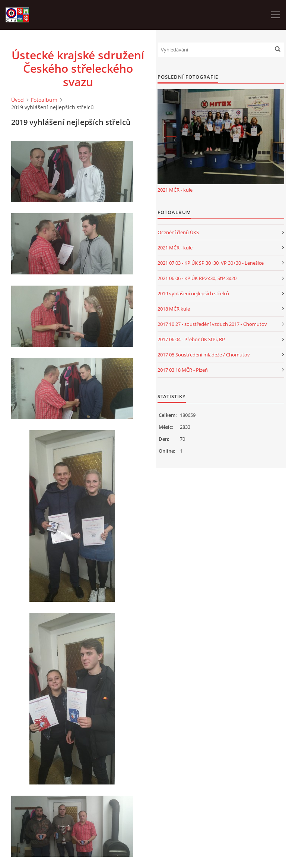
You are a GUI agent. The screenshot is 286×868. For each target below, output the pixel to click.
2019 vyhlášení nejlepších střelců (193, 293)
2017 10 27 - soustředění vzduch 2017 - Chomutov (212, 324)
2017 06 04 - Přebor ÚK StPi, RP (191, 339)
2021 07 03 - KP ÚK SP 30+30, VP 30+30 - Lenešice (211, 263)
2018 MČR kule (174, 309)
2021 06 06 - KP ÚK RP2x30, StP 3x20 (197, 278)
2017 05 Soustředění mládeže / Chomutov (204, 355)
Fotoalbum (44, 100)
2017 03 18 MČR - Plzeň (183, 370)
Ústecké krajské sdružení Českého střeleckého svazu (78, 69)
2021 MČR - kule (175, 190)
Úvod (18, 100)
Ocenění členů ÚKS (178, 232)
